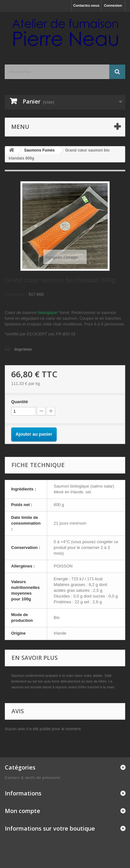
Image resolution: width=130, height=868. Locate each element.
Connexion (113, 5)
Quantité (20, 402)
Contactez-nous (87, 5)
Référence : (16, 294)
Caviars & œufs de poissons (33, 778)
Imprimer (23, 349)
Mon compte (22, 811)
